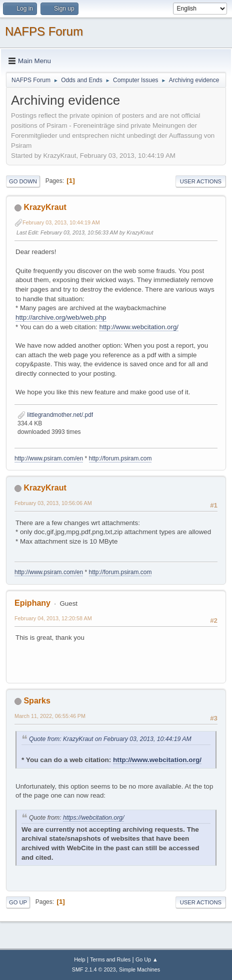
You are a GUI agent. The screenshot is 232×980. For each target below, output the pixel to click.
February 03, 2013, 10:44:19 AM (61, 222)
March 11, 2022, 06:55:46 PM (50, 716)
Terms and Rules (110, 959)
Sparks (37, 701)
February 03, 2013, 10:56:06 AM (53, 503)
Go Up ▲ (147, 959)
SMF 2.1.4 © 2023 (94, 969)
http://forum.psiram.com (120, 458)
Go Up (18, 902)
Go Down (23, 181)
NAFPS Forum (44, 31)
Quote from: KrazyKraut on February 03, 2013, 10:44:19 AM (110, 739)
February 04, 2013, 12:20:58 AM (53, 618)
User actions (201, 181)
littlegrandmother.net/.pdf (55, 415)
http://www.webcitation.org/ (139, 327)
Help (79, 959)
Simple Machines (139, 969)
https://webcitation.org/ (93, 818)
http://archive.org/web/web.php (61, 317)
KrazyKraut (45, 207)
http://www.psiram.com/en (49, 458)
